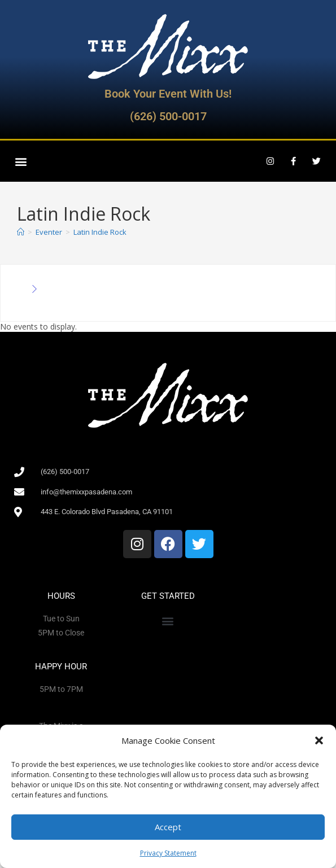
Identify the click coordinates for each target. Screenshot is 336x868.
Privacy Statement (168, 853)
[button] (319, 740)
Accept (168, 827)
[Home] (21, 232)
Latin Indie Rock (100, 232)
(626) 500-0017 (168, 116)
